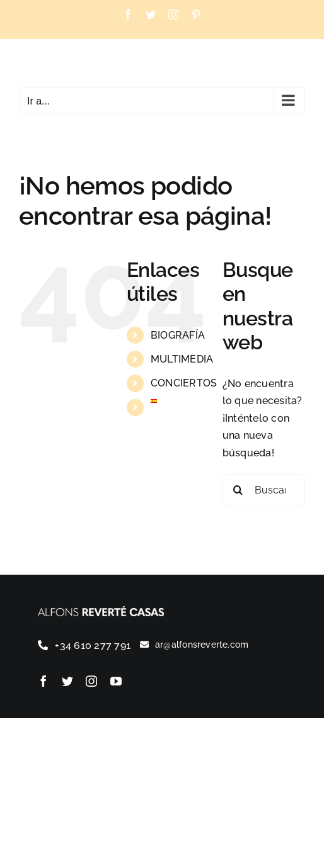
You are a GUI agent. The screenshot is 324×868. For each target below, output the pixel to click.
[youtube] (116, 681)
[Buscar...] (264, 490)
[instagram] (91, 681)
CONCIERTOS (184, 383)
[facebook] (43, 681)
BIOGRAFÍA (178, 335)
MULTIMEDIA (182, 359)
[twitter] (67, 681)
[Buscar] (238, 490)
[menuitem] (177, 401)
